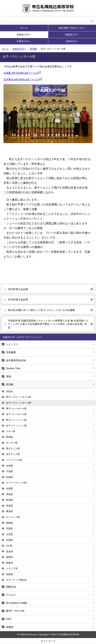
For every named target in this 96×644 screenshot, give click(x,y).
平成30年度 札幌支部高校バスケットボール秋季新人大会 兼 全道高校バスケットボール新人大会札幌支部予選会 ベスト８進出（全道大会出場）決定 (48, 324)
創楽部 (10, 574)
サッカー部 (12, 443)
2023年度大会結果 (18, 289)
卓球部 (10, 466)
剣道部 (10, 477)
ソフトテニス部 (14, 460)
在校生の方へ (24, 35)
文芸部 (10, 534)
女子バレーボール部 (16, 414)
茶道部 (10, 506)
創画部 (10, 523)
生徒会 (10, 391)
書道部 (10, 511)
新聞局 (10, 557)
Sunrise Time (13, 368)
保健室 (10, 627)
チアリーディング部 (16, 483)
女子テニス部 (13, 454)
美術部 (10, 494)
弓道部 (10, 471)
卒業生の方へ (24, 41)
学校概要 (11, 352)
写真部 (10, 529)
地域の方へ (72, 41)
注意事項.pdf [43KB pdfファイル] (23, 79)
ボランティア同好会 (16, 580)
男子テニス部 (13, 449)
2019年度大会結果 (18, 300)
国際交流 (11, 587)
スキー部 (11, 431)
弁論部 (10, 540)
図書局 (10, 563)
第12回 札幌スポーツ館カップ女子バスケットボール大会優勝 (41, 310)
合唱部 (10, 489)
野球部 (10, 437)
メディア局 (12, 568)
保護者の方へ (72, 35)
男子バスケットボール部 (19, 397)
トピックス (12, 344)
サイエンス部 (13, 517)
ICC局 (9, 546)
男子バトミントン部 (16, 420)
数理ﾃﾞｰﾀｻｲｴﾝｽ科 (15, 611)
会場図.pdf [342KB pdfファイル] (22, 73)
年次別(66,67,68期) (17, 603)
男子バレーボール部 (16, 409)
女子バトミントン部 (16, 426)
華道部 (10, 500)
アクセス (11, 595)
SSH (9, 619)
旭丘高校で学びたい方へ (72, 28)
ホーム (24, 28)
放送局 (10, 551)
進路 (9, 376)
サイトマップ (48, 641)
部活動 (33, 49)
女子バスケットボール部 (19, 403)
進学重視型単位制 (16, 360)
